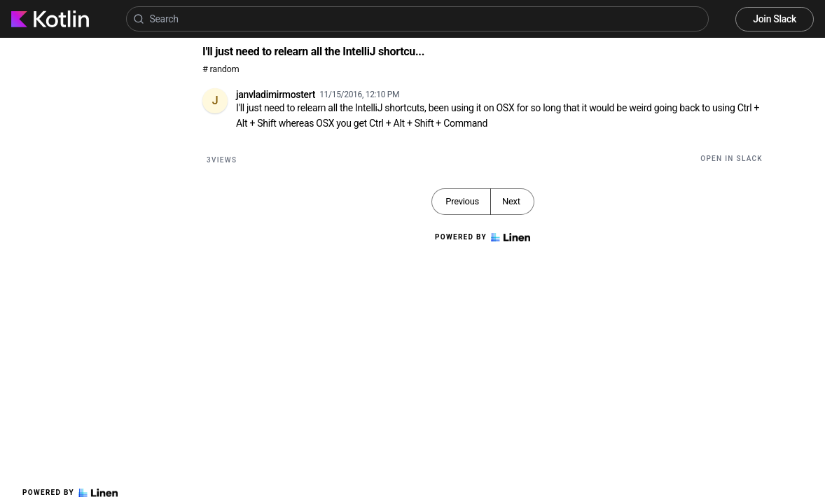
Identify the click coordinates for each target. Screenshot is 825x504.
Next (511, 201)
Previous (462, 201)
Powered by (70, 493)
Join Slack (775, 19)
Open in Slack (732, 159)
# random (221, 69)
